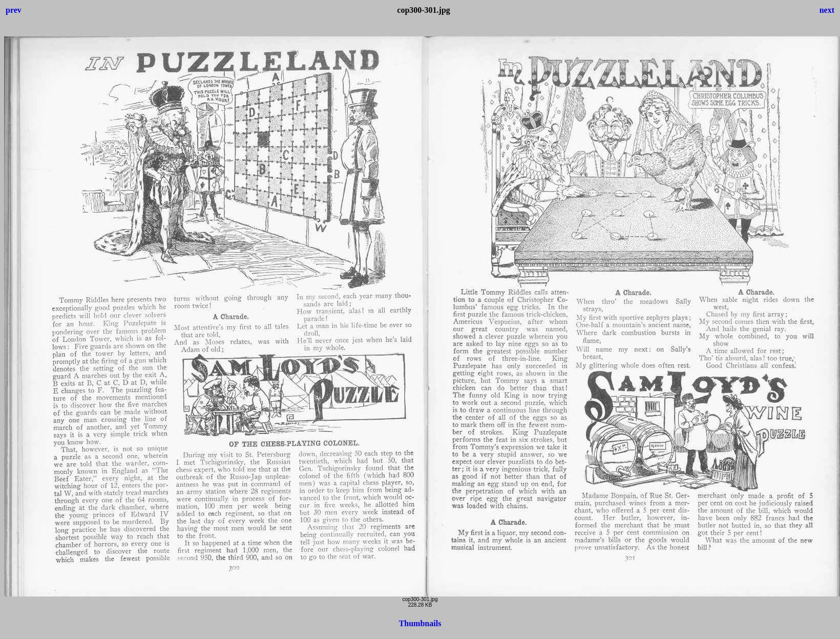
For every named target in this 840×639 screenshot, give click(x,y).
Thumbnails (420, 623)
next (827, 10)
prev (14, 10)
